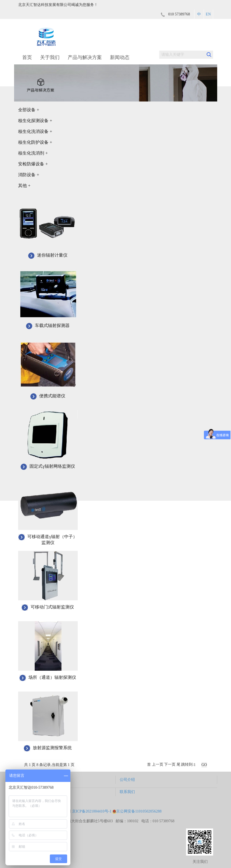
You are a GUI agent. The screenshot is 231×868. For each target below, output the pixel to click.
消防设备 (29, 175)
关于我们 (50, 57)
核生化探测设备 (35, 121)
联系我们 (127, 792)
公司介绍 (127, 780)
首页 (27, 57)
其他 (24, 186)
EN (208, 14)
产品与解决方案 (85, 57)
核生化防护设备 (35, 142)
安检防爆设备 (33, 164)
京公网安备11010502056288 (137, 811)
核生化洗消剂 (33, 153)
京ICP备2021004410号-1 (92, 811)
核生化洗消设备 (35, 131)
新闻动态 (120, 57)
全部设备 (29, 110)
